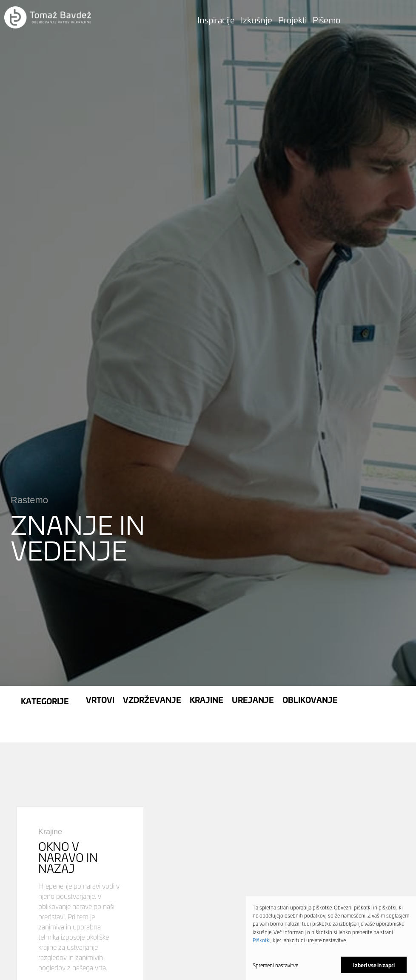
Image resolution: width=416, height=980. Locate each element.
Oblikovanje (310, 676)
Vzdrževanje (152, 676)
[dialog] (331, 938)
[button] (48, 18)
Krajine (207, 676)
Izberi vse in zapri (374, 965)
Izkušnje (256, 19)
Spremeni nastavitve (275, 965)
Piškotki (262, 940)
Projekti (292, 19)
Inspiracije (216, 19)
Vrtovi (100, 676)
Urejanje (253, 676)
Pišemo (326, 19)
